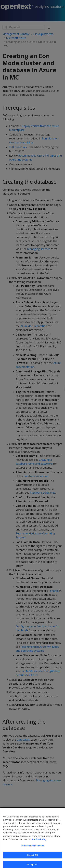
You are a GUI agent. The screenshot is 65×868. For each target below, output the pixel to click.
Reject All (32, 857)
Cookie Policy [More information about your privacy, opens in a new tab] (39, 842)
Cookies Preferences (32, 848)
